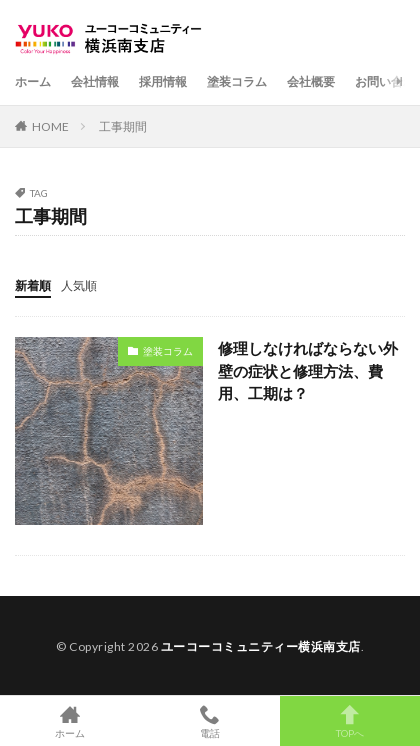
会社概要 (311, 81)
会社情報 (95, 81)
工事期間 (123, 126)
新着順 (33, 285)
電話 (210, 721)
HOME (50, 126)
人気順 (79, 285)
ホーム (33, 81)
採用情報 (163, 81)
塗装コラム (237, 81)
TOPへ (350, 721)
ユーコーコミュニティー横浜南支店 (261, 646)
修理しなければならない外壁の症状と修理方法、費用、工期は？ (308, 370)
